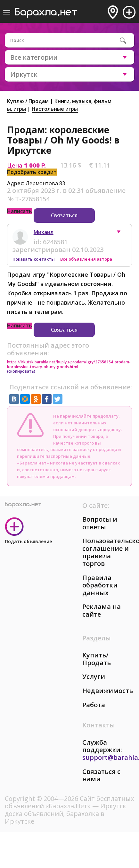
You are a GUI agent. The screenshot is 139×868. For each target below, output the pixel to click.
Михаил (44, 232)
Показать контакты (34, 259)
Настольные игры (55, 109)
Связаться (64, 215)
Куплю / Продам (28, 101)
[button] (122, 233)
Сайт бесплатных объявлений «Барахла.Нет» (69, 802)
